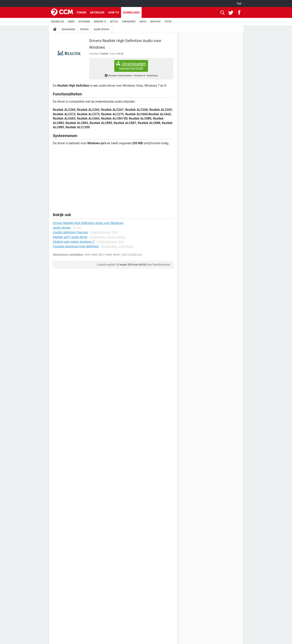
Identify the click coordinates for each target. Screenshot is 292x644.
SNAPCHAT (155, 22)
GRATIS (143, 22)
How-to (114, 12)
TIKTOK (168, 22)
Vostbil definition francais (70, 232)
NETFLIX (114, 22)
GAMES (71, 22)
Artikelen (97, 12)
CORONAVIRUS (129, 22)
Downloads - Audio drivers (108, 237)
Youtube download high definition (76, 246)
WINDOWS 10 (100, 22)
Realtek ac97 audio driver (70, 237)
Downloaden (131, 66)
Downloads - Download (117, 246)
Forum (81, 12)
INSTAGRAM (84, 22)
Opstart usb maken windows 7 (74, 242)
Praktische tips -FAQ (104, 232)
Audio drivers (102, 29)
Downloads (131, 12)
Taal (239, 4)
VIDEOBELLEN (57, 22)
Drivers (84, 29)
